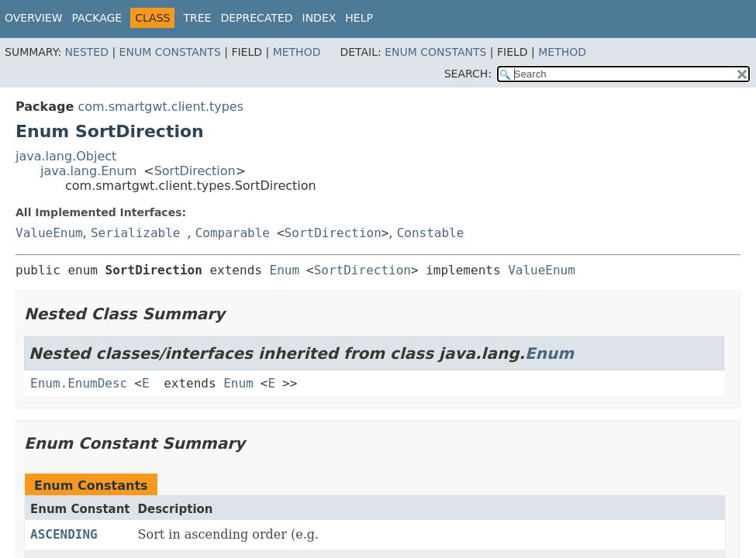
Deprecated (256, 18)
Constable (431, 233)
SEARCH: (468, 74)
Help (359, 18)
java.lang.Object (66, 156)
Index (319, 18)
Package (97, 18)
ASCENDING (64, 534)
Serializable (136, 233)
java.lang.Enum (88, 171)
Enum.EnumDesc (79, 383)
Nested (87, 52)
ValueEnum (49, 233)
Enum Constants (170, 52)
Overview (34, 18)
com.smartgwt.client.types (161, 107)
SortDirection (195, 171)
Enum (285, 270)
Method (297, 52)
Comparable (233, 233)
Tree (197, 18)
